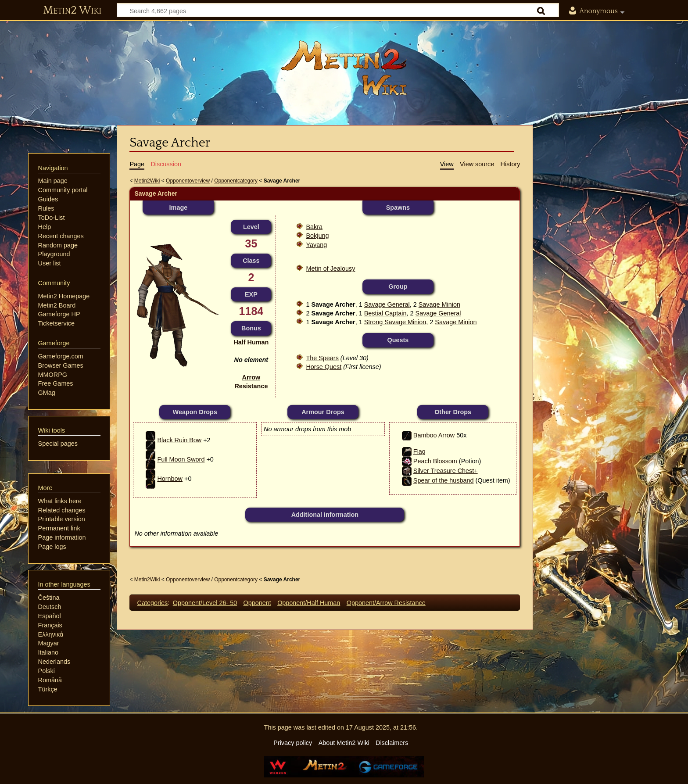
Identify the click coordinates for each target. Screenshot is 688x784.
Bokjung (317, 236)
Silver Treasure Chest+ (446, 471)
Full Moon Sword (181, 459)
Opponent (257, 603)
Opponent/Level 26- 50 (205, 603)
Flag (419, 451)
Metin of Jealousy (330, 268)
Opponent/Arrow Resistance (386, 603)
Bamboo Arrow (434, 435)
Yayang (316, 245)
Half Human (251, 342)
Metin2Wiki (147, 181)
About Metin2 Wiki (344, 743)
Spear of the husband (444, 480)
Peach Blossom (435, 461)
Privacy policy (293, 743)
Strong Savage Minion (395, 322)
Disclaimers (392, 743)
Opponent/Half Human (309, 603)
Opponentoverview (188, 181)
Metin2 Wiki (72, 11)
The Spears (322, 358)
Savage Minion (439, 304)
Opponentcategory (236, 181)
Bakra (314, 227)
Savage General (387, 304)
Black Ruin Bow (179, 440)
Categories (153, 603)
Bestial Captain (385, 313)
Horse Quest (324, 367)
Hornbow (170, 479)
